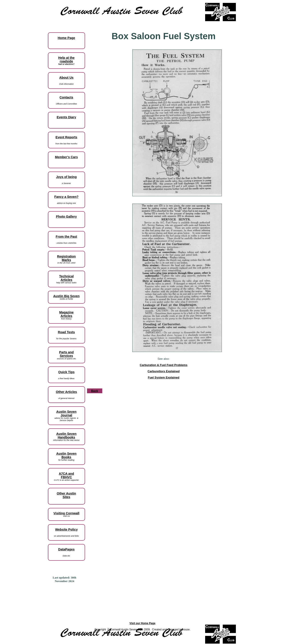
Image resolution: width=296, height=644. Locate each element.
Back (95, 391)
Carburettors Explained (164, 371)
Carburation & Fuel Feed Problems (164, 365)
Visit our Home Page (142, 623)
